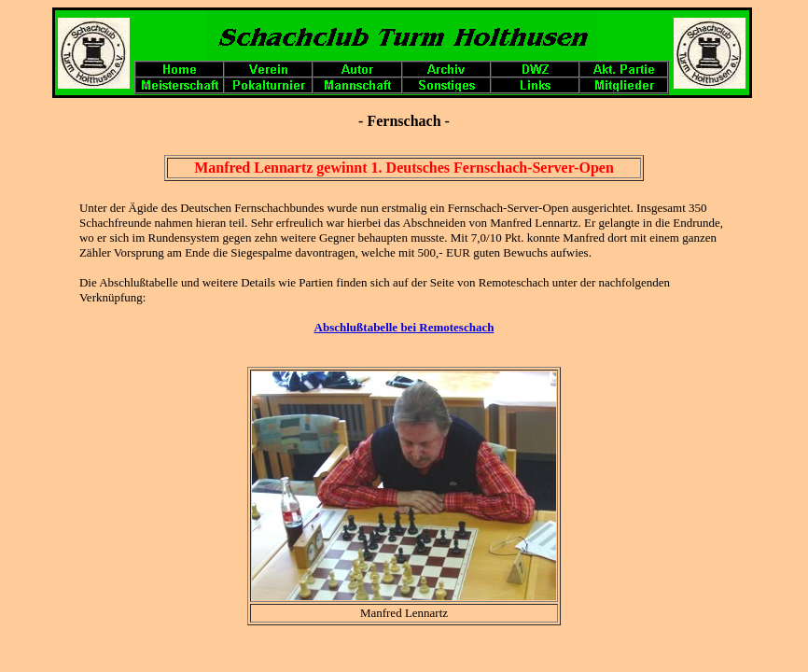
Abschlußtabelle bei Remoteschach (404, 327)
